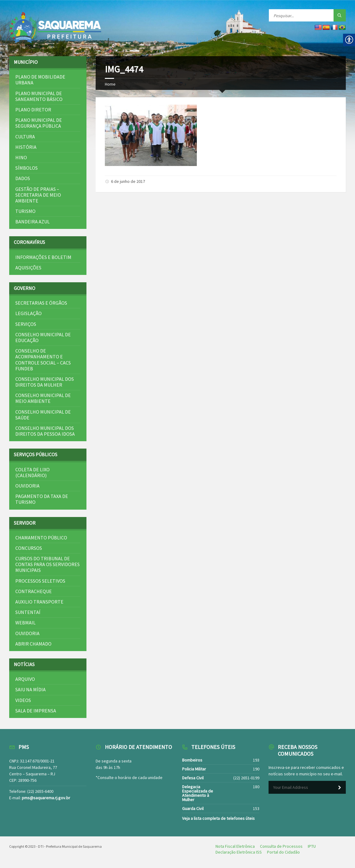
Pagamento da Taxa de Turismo (42, 499)
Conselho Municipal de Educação (43, 337)
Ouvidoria (27, 486)
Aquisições (28, 268)
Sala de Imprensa (36, 711)
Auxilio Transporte (39, 602)
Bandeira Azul (32, 222)
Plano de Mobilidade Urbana (40, 80)
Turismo (25, 211)
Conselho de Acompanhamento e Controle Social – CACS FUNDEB (43, 360)
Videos (23, 700)
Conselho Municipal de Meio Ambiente (43, 398)
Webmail (25, 623)
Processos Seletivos (40, 581)
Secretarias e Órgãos (41, 303)
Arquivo (25, 679)
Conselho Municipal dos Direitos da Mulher (45, 382)
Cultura (25, 137)
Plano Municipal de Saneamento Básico (39, 96)
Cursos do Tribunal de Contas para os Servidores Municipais (48, 564)
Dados (23, 178)
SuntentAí (28, 612)
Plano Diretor (33, 110)
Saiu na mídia (31, 689)
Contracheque (34, 591)
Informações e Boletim (43, 257)
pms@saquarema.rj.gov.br (46, 798)
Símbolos (27, 168)
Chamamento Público (41, 538)
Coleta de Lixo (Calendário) (32, 472)
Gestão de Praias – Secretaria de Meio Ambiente (38, 195)
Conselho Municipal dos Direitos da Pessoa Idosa (45, 431)
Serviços (26, 324)
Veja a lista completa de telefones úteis (218, 818)
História (26, 147)
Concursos (29, 548)
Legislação (29, 313)
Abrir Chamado (33, 644)
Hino (21, 157)
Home (110, 84)
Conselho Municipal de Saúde (43, 415)
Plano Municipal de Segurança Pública (39, 123)
